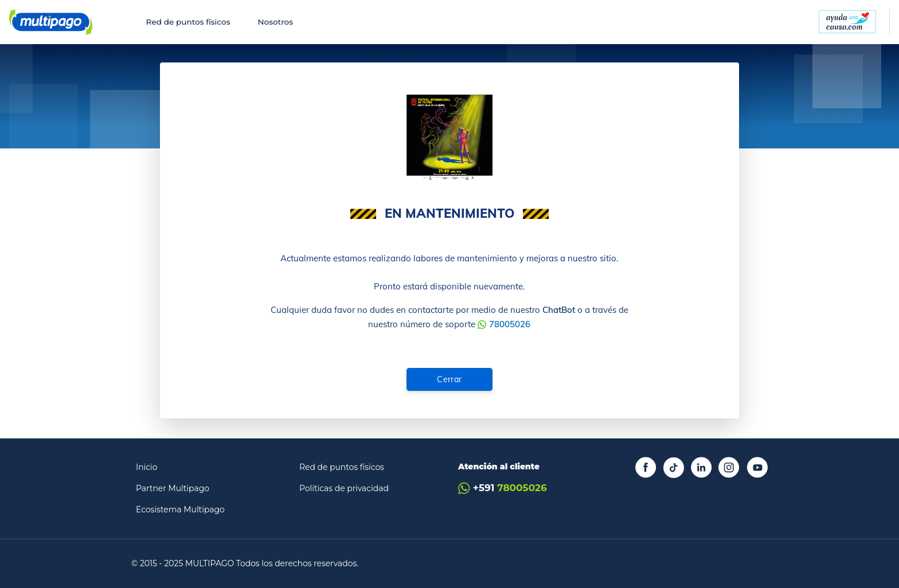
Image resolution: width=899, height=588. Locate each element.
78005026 (510, 324)
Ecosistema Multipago (180, 509)
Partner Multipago (173, 488)
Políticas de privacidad (344, 488)
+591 (503, 488)
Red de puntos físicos (188, 22)
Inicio (147, 467)
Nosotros (275, 22)
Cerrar (449, 379)
